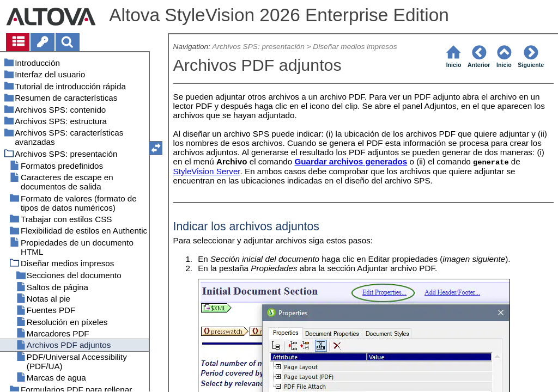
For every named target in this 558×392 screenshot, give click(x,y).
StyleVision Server (207, 171)
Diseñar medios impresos (355, 47)
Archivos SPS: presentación (258, 47)
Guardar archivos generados (351, 161)
